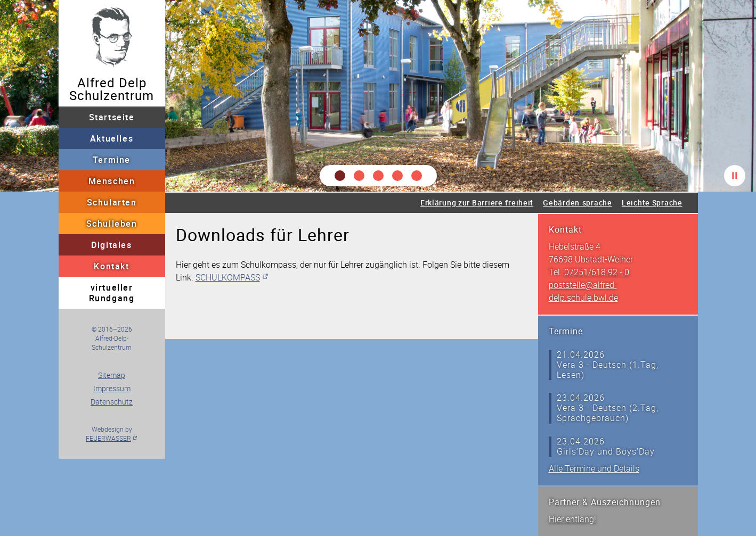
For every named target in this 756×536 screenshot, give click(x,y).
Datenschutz (112, 402)
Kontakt (111, 266)
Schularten (112, 202)
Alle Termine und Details (594, 468)
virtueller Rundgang (112, 293)
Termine (112, 160)
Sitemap (112, 375)
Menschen (112, 181)
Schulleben (112, 224)
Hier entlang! (572, 519)
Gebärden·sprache (578, 203)
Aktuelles (112, 138)
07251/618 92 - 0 (597, 272)
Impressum (112, 388)
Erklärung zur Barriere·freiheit (477, 203)
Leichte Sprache (652, 203)
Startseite (112, 117)
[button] (340, 176)
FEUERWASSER (108, 438)
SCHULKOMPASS (228, 277)
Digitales (111, 245)
